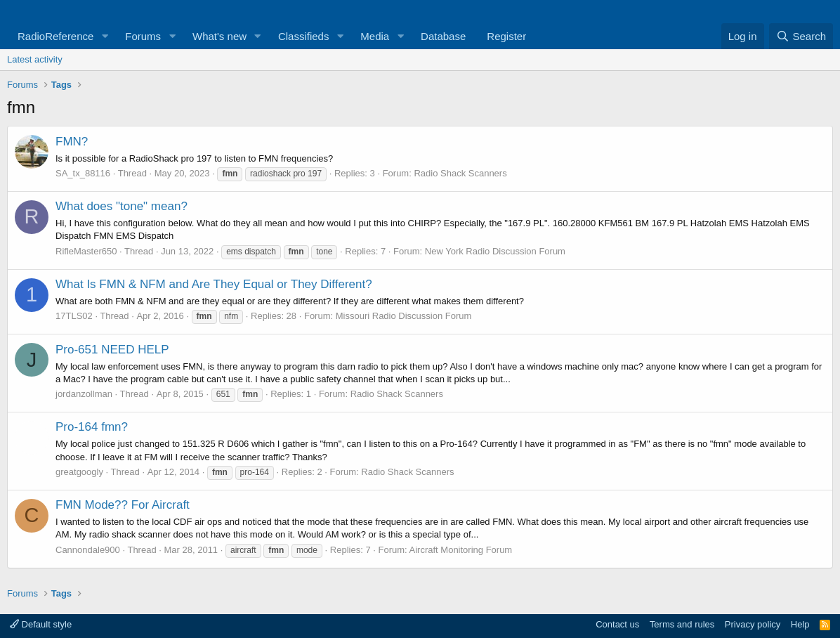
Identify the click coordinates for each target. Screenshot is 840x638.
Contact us (617, 624)
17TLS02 (74, 316)
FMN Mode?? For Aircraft (123, 505)
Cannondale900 (88, 550)
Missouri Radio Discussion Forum (404, 316)
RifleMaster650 (86, 251)
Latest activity (35, 59)
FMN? (72, 142)
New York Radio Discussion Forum (495, 251)
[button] (105, 36)
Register (506, 36)
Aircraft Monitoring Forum (461, 550)
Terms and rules (682, 624)
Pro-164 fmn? (92, 427)
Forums (143, 36)
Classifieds (304, 36)
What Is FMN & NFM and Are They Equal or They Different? (214, 284)
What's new (219, 36)
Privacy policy (753, 624)
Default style (41, 624)
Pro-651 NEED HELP (112, 350)
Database (443, 36)
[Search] (801, 36)
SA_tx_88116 (83, 173)
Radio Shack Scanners (460, 173)
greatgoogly (79, 472)
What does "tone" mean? (122, 206)
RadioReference (55, 36)
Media (375, 36)
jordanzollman (84, 394)
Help (800, 624)
